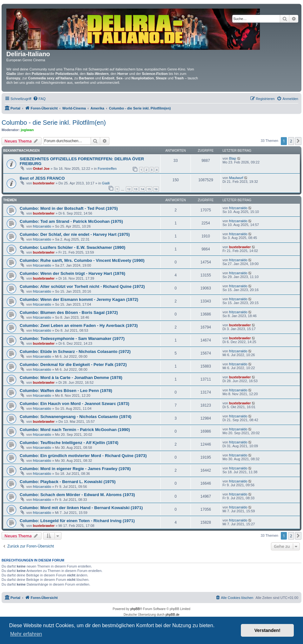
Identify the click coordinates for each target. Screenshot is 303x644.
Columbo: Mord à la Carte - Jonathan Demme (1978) (71, 378)
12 (129, 189)
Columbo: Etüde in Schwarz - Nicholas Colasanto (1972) (75, 352)
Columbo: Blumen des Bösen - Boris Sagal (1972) (69, 312)
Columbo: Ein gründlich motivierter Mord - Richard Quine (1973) (83, 456)
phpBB (135, 609)
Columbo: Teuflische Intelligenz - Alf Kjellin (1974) (69, 443)
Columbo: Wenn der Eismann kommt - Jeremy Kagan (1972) (79, 299)
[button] (298, 141)
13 (136, 189)
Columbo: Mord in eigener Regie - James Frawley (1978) (75, 469)
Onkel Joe (41, 169)
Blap (233, 158)
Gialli (106, 183)
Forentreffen (107, 169)
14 (142, 189)
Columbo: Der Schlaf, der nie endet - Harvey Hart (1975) (75, 234)
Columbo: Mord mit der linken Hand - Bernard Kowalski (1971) (81, 508)
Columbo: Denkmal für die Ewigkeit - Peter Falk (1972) (73, 365)
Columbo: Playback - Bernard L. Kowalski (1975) (68, 482)
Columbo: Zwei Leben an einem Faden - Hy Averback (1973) (79, 325)
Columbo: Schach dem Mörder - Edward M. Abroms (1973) (77, 495)
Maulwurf (236, 178)
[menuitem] (39, 99)
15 (149, 189)
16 (156, 189)
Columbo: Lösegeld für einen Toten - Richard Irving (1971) (77, 521)
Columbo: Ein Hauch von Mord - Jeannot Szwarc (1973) (74, 404)
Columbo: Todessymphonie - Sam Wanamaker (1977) (72, 339)
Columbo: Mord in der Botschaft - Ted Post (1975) (69, 208)
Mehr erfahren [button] (26, 634)
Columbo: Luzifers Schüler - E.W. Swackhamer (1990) (72, 247)
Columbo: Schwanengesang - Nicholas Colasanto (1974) (75, 417)
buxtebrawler (44, 183)
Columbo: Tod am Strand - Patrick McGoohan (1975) (71, 221)
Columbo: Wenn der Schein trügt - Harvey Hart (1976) (72, 273)
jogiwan (27, 130)
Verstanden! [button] (268, 630)
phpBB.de (172, 615)
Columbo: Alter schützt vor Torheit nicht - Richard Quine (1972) (82, 286)
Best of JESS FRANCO (42, 178)
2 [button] (291, 141)
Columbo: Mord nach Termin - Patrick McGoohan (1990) (75, 430)
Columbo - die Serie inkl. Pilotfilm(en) (54, 123)
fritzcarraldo (238, 208)
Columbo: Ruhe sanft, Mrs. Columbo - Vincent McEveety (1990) (82, 260)
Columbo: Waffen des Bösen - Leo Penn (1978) (66, 391)
